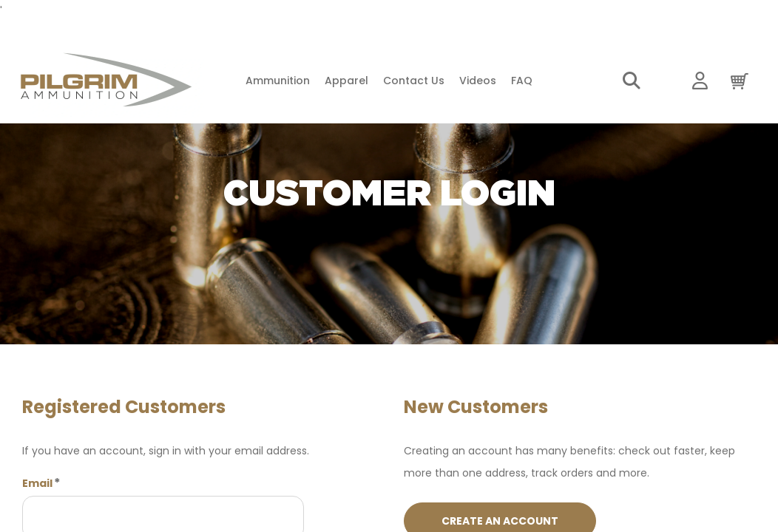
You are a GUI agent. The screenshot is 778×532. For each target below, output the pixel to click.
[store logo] (106, 81)
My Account (700, 81)
